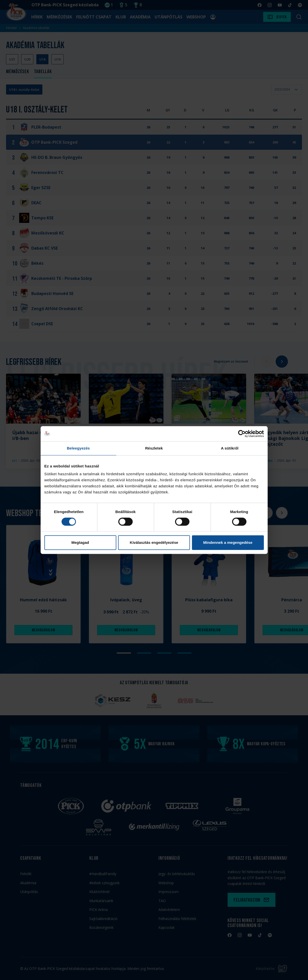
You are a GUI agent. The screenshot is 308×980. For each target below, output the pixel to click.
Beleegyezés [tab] (78, 448)
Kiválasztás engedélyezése (154, 542)
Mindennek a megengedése (228, 542)
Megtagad (80, 542)
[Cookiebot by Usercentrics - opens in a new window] (242, 434)
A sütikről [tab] (230, 448)
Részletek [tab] (154, 448)
